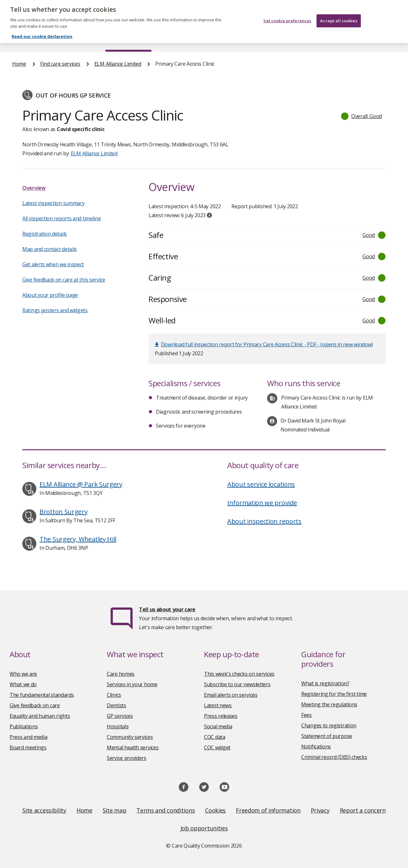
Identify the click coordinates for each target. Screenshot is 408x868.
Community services (130, 737)
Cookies (215, 810)
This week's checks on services (239, 674)
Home (19, 40)
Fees (306, 715)
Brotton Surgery (64, 512)
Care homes (121, 674)
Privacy (320, 810)
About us (66, 40)
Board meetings (28, 747)
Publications (237, 40)
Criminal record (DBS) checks (334, 757)
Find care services (129, 40)
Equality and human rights (40, 716)
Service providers (127, 758)
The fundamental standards (42, 695)
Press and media (29, 737)
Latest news (218, 705)
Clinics (114, 695)
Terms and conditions (166, 810)
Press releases (221, 716)
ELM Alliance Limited (118, 64)
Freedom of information (268, 810)
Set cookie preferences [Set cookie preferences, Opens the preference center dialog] (287, 16)
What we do (23, 684)
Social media (218, 726)
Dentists (117, 705)
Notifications (316, 747)
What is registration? (325, 683)
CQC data (215, 737)
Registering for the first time (334, 694)
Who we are (23, 674)
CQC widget (217, 747)
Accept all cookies (339, 16)
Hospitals (118, 726)
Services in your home (132, 684)
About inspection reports (264, 521)
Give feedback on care (35, 705)
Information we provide (262, 503)
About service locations (261, 484)
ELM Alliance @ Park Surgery (81, 484)
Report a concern (363, 810)
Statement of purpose (327, 736)
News (186, 40)
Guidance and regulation (311, 40)
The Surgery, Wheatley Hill (78, 539)
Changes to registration (329, 725)
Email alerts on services (231, 695)
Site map (115, 810)
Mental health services (133, 747)
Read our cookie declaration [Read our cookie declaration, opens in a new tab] (42, 32)
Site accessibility (44, 810)
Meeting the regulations (329, 704)
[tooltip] (209, 215)
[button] (362, 116)
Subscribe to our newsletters (237, 684)
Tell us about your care (167, 609)
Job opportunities (204, 828)
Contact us (383, 40)
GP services (120, 716)
